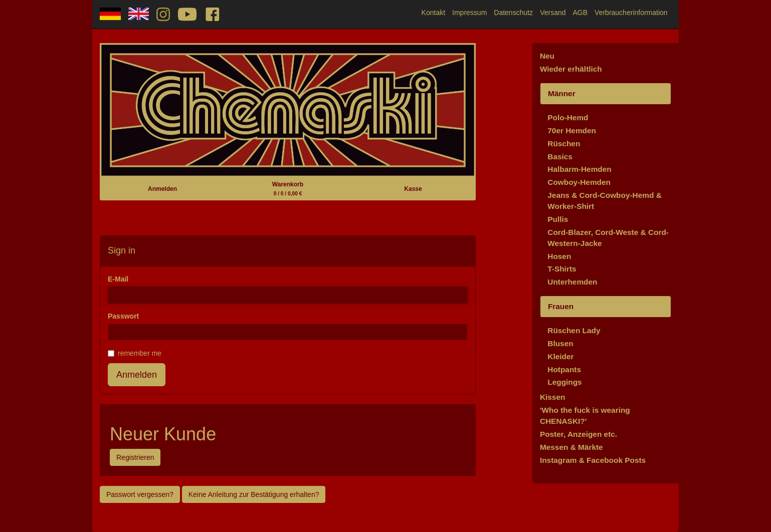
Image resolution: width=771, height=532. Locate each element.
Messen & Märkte (571, 447)
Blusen (560, 343)
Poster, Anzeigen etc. (579, 434)
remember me (135, 353)
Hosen (559, 256)
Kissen (552, 397)
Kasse (413, 189)
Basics (560, 157)
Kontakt (433, 13)
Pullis (558, 219)
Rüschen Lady (574, 330)
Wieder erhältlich (571, 69)
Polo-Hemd (568, 117)
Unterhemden (572, 282)
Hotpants (564, 369)
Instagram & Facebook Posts (593, 460)
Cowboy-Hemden (579, 182)
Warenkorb (288, 189)
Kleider (560, 356)
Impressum (469, 13)
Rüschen (564, 144)
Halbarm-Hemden (579, 169)
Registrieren (135, 457)
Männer (562, 93)
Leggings (564, 382)
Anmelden (162, 189)
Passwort (123, 316)
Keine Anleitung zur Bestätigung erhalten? (254, 494)
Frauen (561, 306)
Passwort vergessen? (140, 494)
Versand (553, 13)
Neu (547, 56)
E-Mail (118, 279)
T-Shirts (562, 269)
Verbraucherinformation (631, 13)
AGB (581, 13)
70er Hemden (572, 130)
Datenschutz (513, 13)
